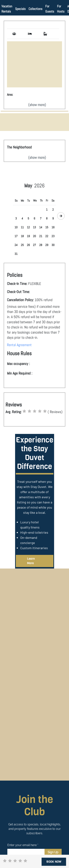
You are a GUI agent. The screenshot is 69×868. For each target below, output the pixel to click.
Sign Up (53, 852)
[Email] (26, 852)
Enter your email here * (23, 845)
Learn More (31, 561)
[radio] (24, 411)
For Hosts (61, 9)
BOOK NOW (54, 862)
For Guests (50, 9)
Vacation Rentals (7, 9)
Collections (35, 9)
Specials (20, 9)
